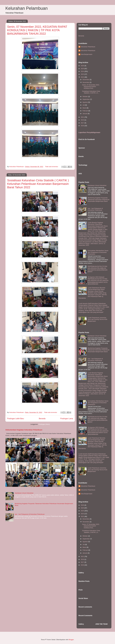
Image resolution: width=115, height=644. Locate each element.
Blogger (71, 640)
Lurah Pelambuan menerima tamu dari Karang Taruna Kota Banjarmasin (97, 319)
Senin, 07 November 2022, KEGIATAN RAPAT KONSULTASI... (91, 87)
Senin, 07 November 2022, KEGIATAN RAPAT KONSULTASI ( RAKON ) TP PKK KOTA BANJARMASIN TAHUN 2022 (37, 30)
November (86, 82)
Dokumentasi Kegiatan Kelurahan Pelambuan (24, 430)
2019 (83, 120)
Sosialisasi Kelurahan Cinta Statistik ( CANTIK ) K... (91, 92)
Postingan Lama (67, 419)
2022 (83, 77)
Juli (84, 105)
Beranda (42, 419)
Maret (85, 108)
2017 (83, 123)
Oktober (85, 96)
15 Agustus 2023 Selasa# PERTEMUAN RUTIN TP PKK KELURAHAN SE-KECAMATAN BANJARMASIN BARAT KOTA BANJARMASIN (98, 281)
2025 (83, 69)
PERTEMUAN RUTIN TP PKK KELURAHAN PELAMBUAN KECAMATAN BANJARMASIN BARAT (98, 269)
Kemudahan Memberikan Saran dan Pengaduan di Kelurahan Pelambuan (98, 252)
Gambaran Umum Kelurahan (24, 493)
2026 (83, 66)
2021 (83, 117)
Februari (85, 111)
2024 (83, 71)
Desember (86, 80)
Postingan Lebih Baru (16, 419)
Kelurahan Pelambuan (27, 8)
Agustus (85, 102)
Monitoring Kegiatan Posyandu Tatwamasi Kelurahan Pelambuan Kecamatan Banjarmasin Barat (99, 199)
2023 (83, 74)
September (86, 99)
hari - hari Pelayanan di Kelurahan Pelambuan (30, 514)
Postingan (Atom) (44, 424)
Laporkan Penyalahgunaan (89, 132)
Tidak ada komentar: (52, 167)
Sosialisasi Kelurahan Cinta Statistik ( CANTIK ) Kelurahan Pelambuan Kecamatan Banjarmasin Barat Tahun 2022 (38, 184)
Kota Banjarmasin (87, 54)
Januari (85, 114)
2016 (83, 126)
